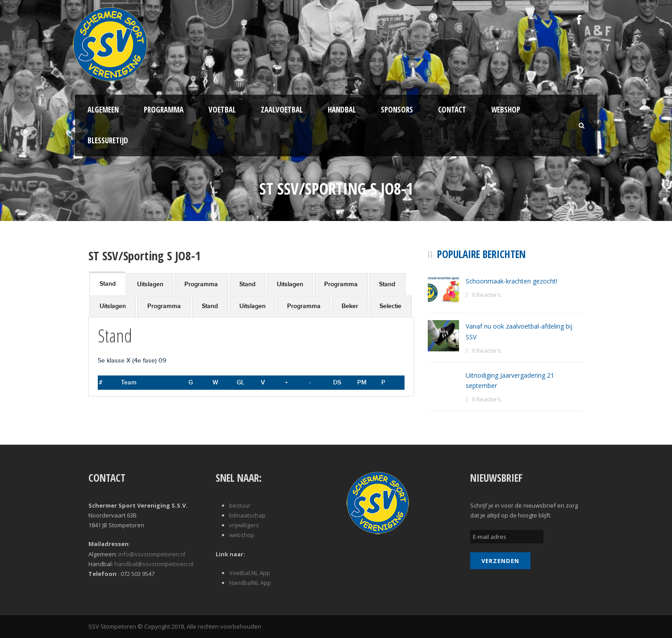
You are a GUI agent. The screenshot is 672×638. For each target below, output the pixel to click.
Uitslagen (150, 284)
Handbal (342, 110)
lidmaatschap (247, 515)
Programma (164, 110)
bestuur (240, 505)
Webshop (506, 110)
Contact (452, 110)
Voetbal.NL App (250, 573)
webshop (242, 535)
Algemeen (103, 110)
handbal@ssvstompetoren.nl (154, 564)
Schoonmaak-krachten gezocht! (511, 281)
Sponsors (397, 110)
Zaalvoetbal (282, 110)
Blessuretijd (108, 140)
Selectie (390, 306)
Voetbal (222, 110)
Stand (108, 284)
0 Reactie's (486, 295)
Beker (350, 306)
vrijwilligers (244, 525)
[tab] (107, 283)
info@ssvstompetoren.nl (152, 554)
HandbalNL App (250, 583)
